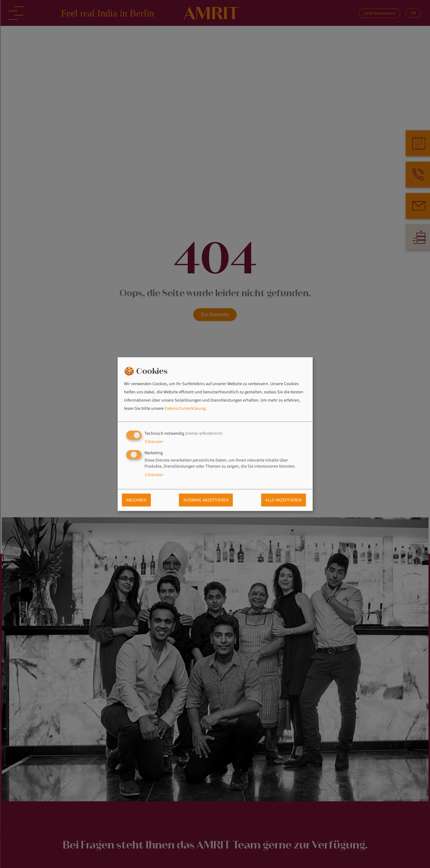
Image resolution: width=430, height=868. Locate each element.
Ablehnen (136, 500)
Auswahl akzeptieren (206, 500)
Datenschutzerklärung (185, 409)
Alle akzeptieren (283, 500)
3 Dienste (154, 442)
